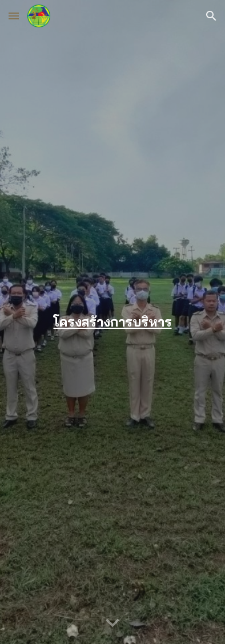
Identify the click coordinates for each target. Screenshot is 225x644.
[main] (112, 322)
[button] (14, 16)
